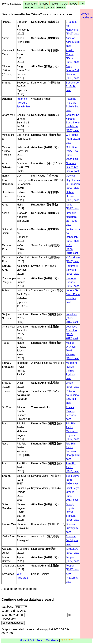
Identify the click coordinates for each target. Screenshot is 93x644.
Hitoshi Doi (27, 640)
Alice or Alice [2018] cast (73, 42)
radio (40, 7)
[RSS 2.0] (67, 640)
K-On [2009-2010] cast (72, 249)
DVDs (74, 4)
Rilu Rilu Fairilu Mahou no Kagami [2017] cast (72, 431)
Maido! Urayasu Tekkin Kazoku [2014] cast (72, 350)
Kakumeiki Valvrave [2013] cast (72, 270)
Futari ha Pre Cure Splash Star (23, 103)
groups (44, 4)
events (61, 7)
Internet (29, 7)
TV (82, 4)
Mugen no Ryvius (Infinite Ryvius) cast (72, 371)
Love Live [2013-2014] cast (72, 318)
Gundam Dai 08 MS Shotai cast (72, 167)
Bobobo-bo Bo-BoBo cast (72, 86)
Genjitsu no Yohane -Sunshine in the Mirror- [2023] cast (73, 123)
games (50, 7)
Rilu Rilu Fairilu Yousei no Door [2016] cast (73, 451)
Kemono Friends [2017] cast (72, 282)
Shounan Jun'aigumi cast (72, 528)
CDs (64, 4)
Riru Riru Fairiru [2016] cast (72, 467)
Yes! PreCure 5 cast (72, 578)
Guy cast (71, 176)
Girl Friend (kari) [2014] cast (73, 139)
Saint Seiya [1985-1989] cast (73, 480)
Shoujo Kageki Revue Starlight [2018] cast (72, 512)
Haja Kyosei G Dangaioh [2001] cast (73, 184)
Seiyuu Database (12, 4)
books (55, 4)
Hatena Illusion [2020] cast (72, 196)
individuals (31, 4)
